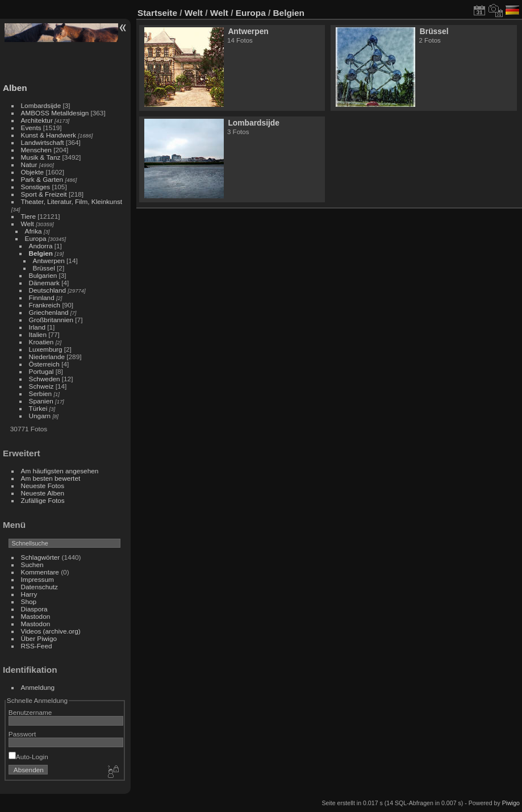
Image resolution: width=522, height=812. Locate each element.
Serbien (41, 393)
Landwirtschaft (43, 142)
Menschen (36, 150)
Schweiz (41, 386)
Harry (29, 594)
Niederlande (47, 357)
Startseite (157, 13)
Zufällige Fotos (43, 500)
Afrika (34, 231)
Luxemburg (46, 349)
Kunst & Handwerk (49, 135)
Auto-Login (28, 757)
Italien (38, 334)
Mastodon (36, 616)
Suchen (32, 565)
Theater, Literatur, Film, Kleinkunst (72, 201)
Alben (15, 88)
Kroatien (41, 342)
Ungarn (40, 416)
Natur (29, 165)
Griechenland (49, 312)
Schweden (45, 379)
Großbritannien (51, 320)
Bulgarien (43, 275)
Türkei (38, 408)
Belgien (41, 253)
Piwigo (511, 803)
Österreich (44, 364)
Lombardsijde (41, 105)
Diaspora (34, 609)
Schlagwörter (41, 557)
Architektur (37, 120)
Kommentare (40, 572)
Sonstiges (36, 187)
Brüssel (44, 268)
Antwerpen (49, 261)
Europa (36, 238)
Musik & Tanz (41, 157)
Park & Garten (42, 179)
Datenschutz (39, 587)
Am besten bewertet (51, 478)
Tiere (28, 216)
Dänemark (44, 283)
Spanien (41, 401)
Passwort (22, 734)
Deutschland (47, 290)
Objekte (33, 172)
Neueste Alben (43, 493)
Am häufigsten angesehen (60, 471)
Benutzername (30, 712)
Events (31, 128)
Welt (28, 224)
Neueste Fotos (43, 486)
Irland (37, 327)
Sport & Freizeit (44, 194)
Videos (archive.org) (51, 631)
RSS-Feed (37, 646)
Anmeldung (38, 687)
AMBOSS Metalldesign (55, 113)
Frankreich (45, 305)
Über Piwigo (39, 638)
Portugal (41, 371)
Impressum (37, 579)
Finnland (42, 297)
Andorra (41, 246)
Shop (29, 601)
